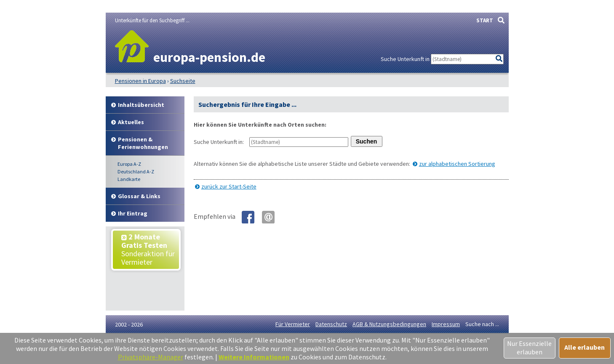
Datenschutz (331, 324)
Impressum (446, 324)
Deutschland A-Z (136, 171)
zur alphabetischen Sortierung (457, 164)
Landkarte (129, 179)
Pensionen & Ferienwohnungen (143, 143)
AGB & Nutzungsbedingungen (389, 324)
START (485, 20)
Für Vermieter (293, 324)
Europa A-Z (129, 164)
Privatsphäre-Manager (151, 357)
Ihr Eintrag (133, 213)
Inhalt (141, 105)
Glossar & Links (139, 196)
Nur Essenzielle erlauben (529, 348)
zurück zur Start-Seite (229, 186)
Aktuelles (131, 122)
